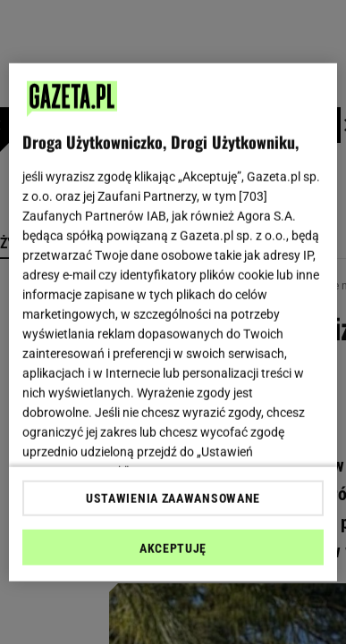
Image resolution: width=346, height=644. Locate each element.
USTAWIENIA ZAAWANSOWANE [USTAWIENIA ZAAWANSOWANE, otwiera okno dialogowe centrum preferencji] (173, 498)
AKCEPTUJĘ (173, 548)
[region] (173, 322)
